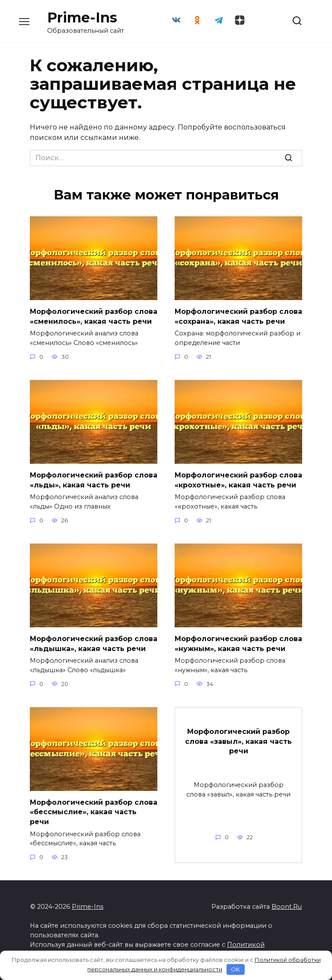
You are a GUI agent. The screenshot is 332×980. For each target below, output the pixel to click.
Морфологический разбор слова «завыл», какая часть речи (238, 741)
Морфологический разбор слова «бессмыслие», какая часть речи (94, 812)
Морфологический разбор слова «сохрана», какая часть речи (238, 316)
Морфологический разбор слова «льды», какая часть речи (94, 480)
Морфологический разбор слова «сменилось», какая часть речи (94, 316)
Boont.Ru (287, 906)
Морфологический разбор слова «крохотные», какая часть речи (238, 480)
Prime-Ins (82, 17)
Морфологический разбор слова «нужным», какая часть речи (238, 643)
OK (235, 969)
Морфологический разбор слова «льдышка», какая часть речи (94, 643)
